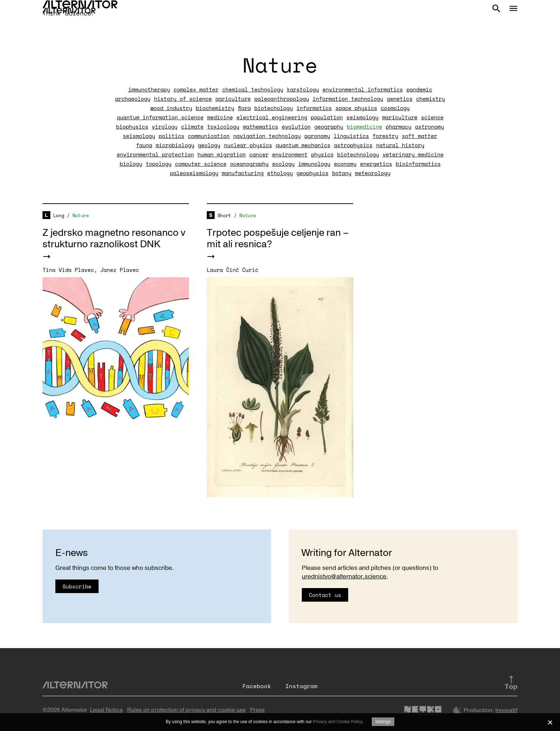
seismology (362, 117)
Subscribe (77, 586)
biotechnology (358, 154)
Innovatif (506, 710)
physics (322, 154)
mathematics (261, 126)
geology (209, 145)
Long (59, 215)
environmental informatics (363, 89)
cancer (259, 154)
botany (342, 173)
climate (192, 126)
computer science (201, 164)
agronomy (317, 136)
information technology (348, 99)
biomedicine (364, 126)
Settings (383, 722)
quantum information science (160, 117)
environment (290, 154)
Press (257, 710)
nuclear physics (248, 145)
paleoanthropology (282, 99)
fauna (144, 145)
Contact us (325, 595)
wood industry (171, 108)
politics (171, 136)
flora (244, 108)
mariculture (400, 117)
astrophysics (353, 145)
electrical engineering (272, 117)
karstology (303, 89)
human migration (222, 154)
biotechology (274, 108)
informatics (314, 108)
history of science (183, 99)
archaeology (133, 99)
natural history (400, 145)
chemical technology (253, 89)
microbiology (175, 145)
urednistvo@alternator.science (344, 576)
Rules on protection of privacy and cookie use (186, 710)
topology (159, 164)
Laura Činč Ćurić (232, 270)
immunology (314, 164)
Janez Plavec (120, 270)
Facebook (257, 686)
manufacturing (243, 173)
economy (345, 164)
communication (209, 136)
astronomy (429, 126)
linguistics (351, 136)
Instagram (301, 686)
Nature (81, 215)
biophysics (132, 126)
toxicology (223, 126)
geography (329, 126)
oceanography (249, 164)
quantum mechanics (303, 145)
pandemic (419, 89)
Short (224, 215)
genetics (400, 99)
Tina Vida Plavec (68, 270)
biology (131, 164)
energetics (376, 164)
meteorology (373, 173)
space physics (356, 108)
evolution (296, 126)
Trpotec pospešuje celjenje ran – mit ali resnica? (278, 238)
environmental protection (155, 154)
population (327, 117)
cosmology (395, 108)
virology (165, 126)
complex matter (196, 89)
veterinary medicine (413, 154)
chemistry (431, 99)
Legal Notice (106, 710)
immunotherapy (149, 89)
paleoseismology (194, 173)
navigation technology (267, 136)
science (432, 117)
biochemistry (215, 108)
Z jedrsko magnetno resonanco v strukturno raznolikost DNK (114, 238)
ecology (283, 164)
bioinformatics (418, 164)
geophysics (312, 173)
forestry (385, 136)
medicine (220, 117)
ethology (280, 173)
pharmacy (399, 126)
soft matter (419, 136)
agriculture (233, 99)
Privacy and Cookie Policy (337, 722)
